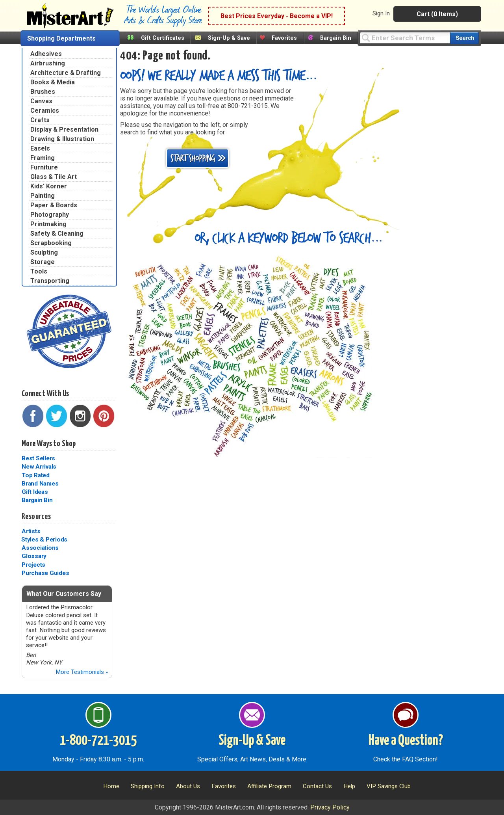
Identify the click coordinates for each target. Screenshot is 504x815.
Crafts (40, 120)
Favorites (284, 38)
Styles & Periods (44, 540)
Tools (39, 271)
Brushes (43, 92)
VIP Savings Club (389, 786)
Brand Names (40, 484)
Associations (40, 548)
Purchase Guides (45, 573)
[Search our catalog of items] (464, 38)
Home (111, 786)
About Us (188, 786)
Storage (43, 262)
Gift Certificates (163, 38)
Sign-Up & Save (229, 38)
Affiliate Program (269, 786)
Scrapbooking (51, 243)
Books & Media (53, 82)
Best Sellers (38, 458)
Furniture (44, 167)
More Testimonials (82, 672)
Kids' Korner (49, 186)
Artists (31, 531)
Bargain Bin (336, 38)
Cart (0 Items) (437, 14)
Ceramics (45, 111)
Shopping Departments (61, 38)
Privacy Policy (330, 807)
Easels (40, 148)
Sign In (381, 13)
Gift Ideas (35, 492)
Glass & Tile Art (54, 177)
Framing (43, 158)
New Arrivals (39, 467)
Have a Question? (406, 741)
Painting (43, 196)
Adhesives (46, 54)
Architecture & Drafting (66, 73)
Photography (50, 215)
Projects (33, 565)
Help (349, 786)
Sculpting (44, 252)
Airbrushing (48, 63)
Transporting (50, 281)
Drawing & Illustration (62, 139)
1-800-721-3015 (98, 741)
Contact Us (317, 786)
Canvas (41, 101)
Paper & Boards (54, 205)
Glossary (34, 556)
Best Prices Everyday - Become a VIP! (277, 16)
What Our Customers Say (64, 594)
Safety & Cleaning (57, 234)
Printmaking (48, 224)
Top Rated (36, 475)
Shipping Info (148, 786)
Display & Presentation (64, 129)
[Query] (405, 38)
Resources (36, 517)
